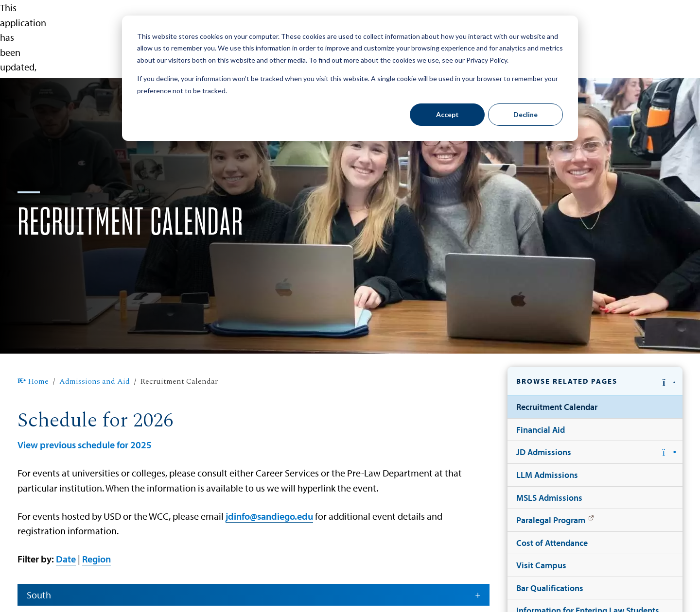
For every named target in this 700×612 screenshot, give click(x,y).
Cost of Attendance (552, 543)
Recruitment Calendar (557, 407)
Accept (447, 114)
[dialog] (350, 78)
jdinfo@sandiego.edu (269, 516)
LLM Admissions (547, 475)
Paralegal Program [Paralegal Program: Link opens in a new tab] (551, 520)
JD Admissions (544, 452)
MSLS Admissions (549, 497)
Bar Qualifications (550, 588)
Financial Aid (541, 429)
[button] (595, 381)
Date (66, 559)
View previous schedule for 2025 (85, 444)
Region (96, 559)
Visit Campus (541, 565)
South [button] (254, 595)
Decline (525, 114)
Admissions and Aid (95, 382)
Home (33, 382)
